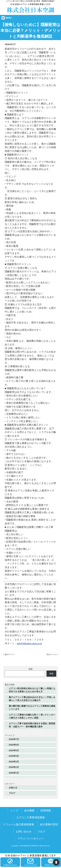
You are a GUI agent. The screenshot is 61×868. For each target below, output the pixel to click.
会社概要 (29, 810)
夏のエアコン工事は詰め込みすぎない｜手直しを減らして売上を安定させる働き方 (32, 699)
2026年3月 (14, 762)
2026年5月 (14, 750)
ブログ (12, 793)
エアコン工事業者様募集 (31, 817)
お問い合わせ (24, 832)
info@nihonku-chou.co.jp (30, 643)
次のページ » (52, 654)
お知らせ (13, 788)
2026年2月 (14, 767)
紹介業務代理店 (49, 824)
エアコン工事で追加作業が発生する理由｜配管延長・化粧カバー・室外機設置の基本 (32, 725)
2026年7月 (14, 739)
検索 (31, 669)
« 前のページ (9, 654)
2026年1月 (14, 773)
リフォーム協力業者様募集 (19, 824)
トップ (14, 810)
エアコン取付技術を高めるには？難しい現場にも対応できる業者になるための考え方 (32, 690)
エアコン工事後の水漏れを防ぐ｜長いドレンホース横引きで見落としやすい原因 (32, 716)
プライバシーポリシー (31, 839)
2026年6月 (14, 745)
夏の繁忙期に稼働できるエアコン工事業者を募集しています (32, 708)
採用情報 (46, 810)
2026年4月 (14, 756)
